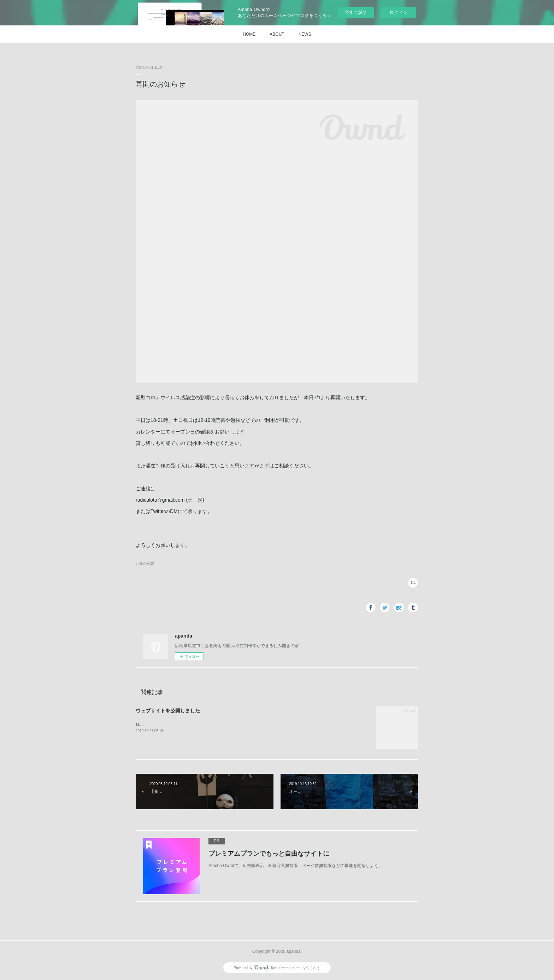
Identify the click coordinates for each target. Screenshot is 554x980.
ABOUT (277, 34)
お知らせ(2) (145, 564)
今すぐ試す (356, 12)
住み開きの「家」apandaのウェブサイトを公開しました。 (191, 724)
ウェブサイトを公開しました (168, 711)
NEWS (305, 34)
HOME (249, 34)
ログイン (399, 13)
